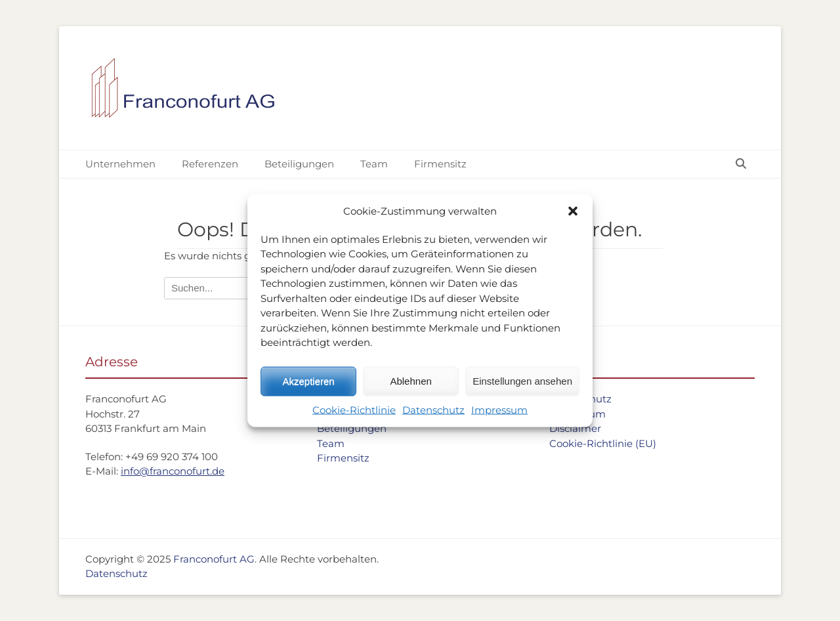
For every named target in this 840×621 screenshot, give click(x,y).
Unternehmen (120, 164)
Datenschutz (433, 409)
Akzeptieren (308, 381)
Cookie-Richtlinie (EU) (603, 443)
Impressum (499, 409)
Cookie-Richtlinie (354, 409)
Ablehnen (410, 381)
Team (374, 164)
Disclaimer (575, 428)
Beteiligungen (299, 164)
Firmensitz (440, 164)
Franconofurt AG (214, 559)
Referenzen (210, 164)
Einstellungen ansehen (522, 381)
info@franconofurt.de (173, 471)
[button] (573, 211)
